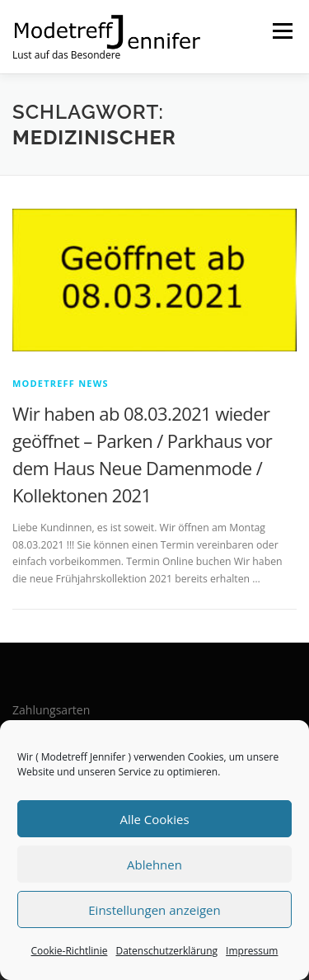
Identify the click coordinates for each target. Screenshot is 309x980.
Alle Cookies (154, 819)
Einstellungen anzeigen (154, 910)
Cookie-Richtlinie (70, 951)
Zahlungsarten (51, 710)
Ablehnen (154, 865)
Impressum (252, 951)
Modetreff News (61, 383)
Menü (281, 31)
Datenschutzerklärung (166, 951)
